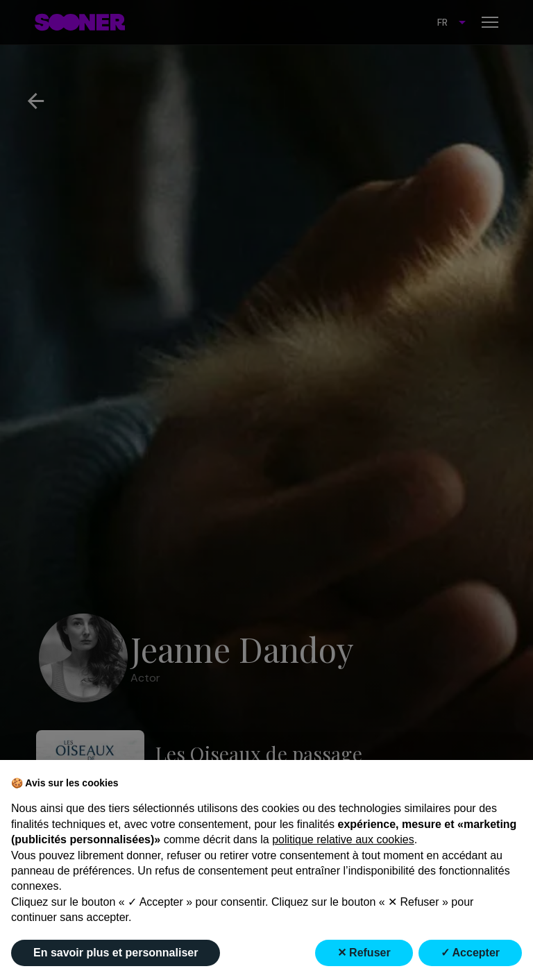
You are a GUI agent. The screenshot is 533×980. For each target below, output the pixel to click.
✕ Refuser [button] (364, 953)
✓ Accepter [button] (470, 953)
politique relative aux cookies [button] (343, 839)
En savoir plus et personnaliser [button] (116, 953)
